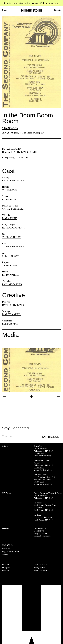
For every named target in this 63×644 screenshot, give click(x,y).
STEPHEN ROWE (11, 256)
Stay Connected (15, 428)
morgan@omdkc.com (42, 536)
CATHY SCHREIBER (13, 209)
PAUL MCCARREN (12, 284)
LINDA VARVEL (11, 275)
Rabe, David (13, 149)
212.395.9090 (39, 482)
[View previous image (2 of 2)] (4, 397)
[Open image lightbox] (31, 397)
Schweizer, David (25, 152)
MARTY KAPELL (11, 314)
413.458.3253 (39, 453)
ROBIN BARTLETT (12, 199)
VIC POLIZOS (10, 190)
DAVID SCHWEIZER (13, 305)
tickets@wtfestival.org (42, 456)
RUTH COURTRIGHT (14, 228)
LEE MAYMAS (10, 324)
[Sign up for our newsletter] (21, 437)
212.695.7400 (39, 531)
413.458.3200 (39, 468)
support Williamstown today (46, 3)
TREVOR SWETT (11, 265)
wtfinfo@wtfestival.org (43, 470)
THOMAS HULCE (12, 237)
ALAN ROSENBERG (13, 247)
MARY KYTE (9, 218)
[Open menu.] (9, 10)
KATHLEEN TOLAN (13, 181)
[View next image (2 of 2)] (59, 397)
